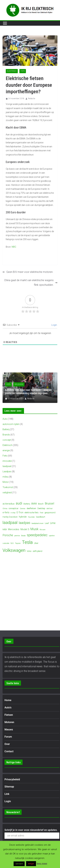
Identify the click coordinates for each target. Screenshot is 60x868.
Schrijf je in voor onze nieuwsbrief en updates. (31, 830)
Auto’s (8, 708)
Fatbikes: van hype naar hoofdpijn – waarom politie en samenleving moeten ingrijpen (28, 392)
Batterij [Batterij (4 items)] (27, 504)
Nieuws (9, 730)
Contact (9, 751)
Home (8, 700)
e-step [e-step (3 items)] (13, 513)
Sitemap (9, 787)
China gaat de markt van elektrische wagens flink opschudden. (31, 283)
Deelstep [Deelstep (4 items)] (41, 508)
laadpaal (7, 466)
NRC (14, 247)
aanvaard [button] (19, 864)
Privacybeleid (12, 779)
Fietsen (9, 715)
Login (54, 325)
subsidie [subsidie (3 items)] (6, 543)
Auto (5, 419)
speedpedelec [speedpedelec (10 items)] (37, 535)
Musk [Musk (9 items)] (34, 529)
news (39, 666)
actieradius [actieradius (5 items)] (9, 504)
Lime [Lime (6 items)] (53, 523)
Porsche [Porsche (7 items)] (8, 535)
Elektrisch (12, 71)
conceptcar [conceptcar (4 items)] (14, 508)
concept (7, 440)
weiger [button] (31, 864)
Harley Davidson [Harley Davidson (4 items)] (10, 517)
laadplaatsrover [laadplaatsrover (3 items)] (38, 523)
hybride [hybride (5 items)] (23, 517)
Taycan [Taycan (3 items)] (18, 543)
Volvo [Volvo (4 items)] (29, 551)
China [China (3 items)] (5, 509)
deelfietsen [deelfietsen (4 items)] (31, 508)
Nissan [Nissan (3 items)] (43, 530)
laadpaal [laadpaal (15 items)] (10, 523)
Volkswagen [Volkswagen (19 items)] (14, 550)
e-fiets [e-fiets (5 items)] (6, 512)
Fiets (23, 71)
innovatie (7, 461)
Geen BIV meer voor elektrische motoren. (28, 272)
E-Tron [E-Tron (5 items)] (20, 512)
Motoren (9, 722)
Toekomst (8, 487)
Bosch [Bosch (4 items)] (41, 504)
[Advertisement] (33, 256)
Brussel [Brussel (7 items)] (49, 503)
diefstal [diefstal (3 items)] (50, 509)
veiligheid (19, 384)
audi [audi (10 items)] (19, 503)
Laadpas (7, 471)
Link (7, 794)
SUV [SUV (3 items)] (12, 543)
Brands (6, 435)
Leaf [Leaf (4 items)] (47, 523)
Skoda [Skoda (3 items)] (23, 536)
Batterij (6, 429)
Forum (8, 737)
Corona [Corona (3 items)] (23, 509)
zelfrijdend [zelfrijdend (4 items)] (37, 551)
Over (7, 744)
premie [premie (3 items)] (17, 536)
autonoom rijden (11, 424)
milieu (6, 477)
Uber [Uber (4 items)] (36, 543)
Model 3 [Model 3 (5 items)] (25, 529)
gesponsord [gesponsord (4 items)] (50, 513)
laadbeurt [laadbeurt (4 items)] (41, 517)
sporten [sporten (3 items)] (52, 536)
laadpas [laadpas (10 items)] (24, 523)
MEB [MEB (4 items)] (5, 529)
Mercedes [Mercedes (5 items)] (14, 529)
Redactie (32, 99)
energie (6, 450)
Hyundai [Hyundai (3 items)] (31, 517)
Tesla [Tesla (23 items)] (27, 542)
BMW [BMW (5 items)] (34, 504)
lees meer (42, 864)
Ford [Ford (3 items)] (42, 513)
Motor (6, 482)
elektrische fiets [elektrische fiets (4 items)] (32, 513)
